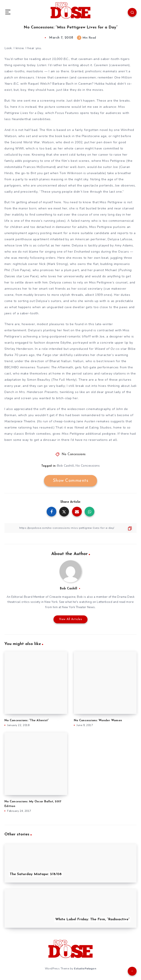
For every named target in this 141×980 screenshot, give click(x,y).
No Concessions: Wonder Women (98, 720)
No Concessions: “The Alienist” (27, 720)
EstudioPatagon (85, 969)
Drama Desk (126, 597)
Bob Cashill (66, 466)
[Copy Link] (70, 528)
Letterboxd (105, 602)
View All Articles (71, 619)
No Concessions (74, 454)
